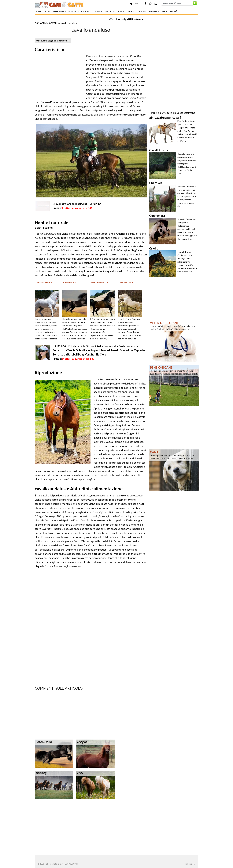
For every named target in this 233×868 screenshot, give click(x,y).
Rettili (122, 11)
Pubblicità (190, 864)
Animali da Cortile (105, 11)
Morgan (82, 742)
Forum (134, 4)
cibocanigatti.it (124, 19)
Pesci (164, 11)
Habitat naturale (52, 223)
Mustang (41, 773)
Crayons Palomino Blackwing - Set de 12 (77, 204)
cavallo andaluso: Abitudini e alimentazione (79, 489)
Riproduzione (48, 372)
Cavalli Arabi (44, 742)
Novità (173, 11)
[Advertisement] (70, 19)
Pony (80, 773)
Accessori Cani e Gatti (80, 11)
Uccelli (132, 11)
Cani (38, 11)
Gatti (47, 11)
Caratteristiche (50, 49)
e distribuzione (44, 228)
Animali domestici (149, 11)
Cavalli (53, 23)
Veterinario (59, 11)
